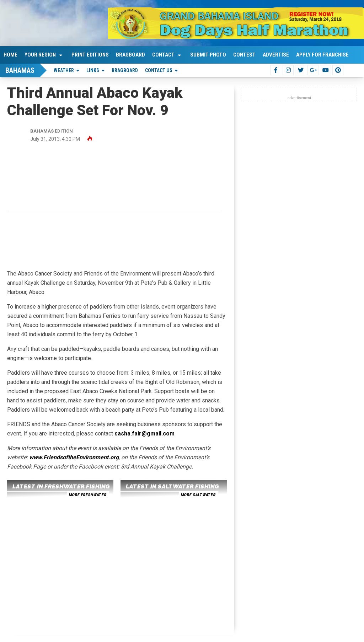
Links (93, 70)
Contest (244, 55)
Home (10, 55)
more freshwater (87, 495)
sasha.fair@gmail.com (144, 434)
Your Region (40, 55)
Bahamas (20, 70)
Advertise (276, 55)
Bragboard (130, 55)
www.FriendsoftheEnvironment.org (74, 457)
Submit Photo (208, 55)
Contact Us (159, 70)
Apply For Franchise (322, 55)
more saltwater (198, 495)
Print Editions (90, 55)
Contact (163, 55)
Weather (64, 70)
